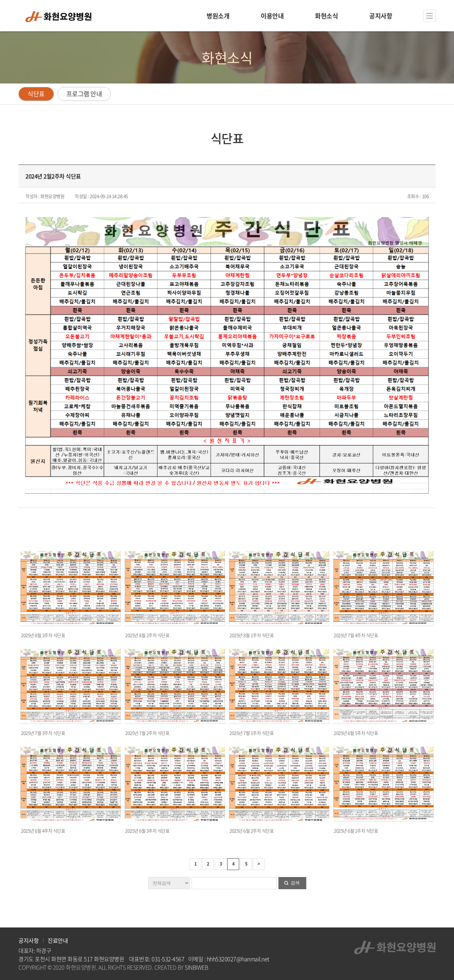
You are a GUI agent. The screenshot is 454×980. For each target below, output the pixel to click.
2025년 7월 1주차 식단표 (252, 733)
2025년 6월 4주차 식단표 (43, 831)
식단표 (36, 94)
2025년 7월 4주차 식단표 (356, 635)
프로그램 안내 (84, 94)
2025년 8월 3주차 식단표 (43, 635)
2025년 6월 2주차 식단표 (252, 831)
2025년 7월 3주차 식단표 (43, 733)
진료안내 (58, 940)
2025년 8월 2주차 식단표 (147, 635)
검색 (295, 883)
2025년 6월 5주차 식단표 (356, 733)
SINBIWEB (196, 967)
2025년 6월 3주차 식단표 (147, 831)
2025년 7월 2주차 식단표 (147, 733)
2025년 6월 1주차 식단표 (356, 831)
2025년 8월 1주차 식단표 (252, 635)
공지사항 (29, 940)
